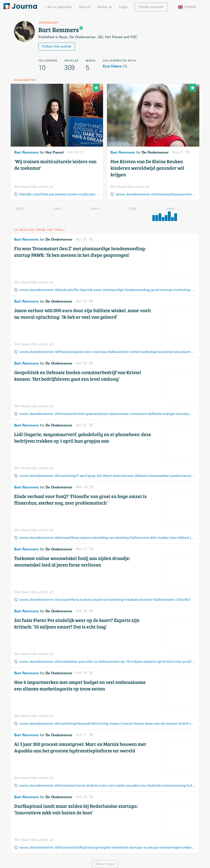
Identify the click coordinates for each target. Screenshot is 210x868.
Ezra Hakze (112, 66)
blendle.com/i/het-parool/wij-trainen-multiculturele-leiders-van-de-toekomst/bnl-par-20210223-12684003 (59, 194)
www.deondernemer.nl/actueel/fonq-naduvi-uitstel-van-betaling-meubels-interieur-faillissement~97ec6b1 (105, 600)
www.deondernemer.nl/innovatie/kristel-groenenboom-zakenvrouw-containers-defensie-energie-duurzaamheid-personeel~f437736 (108, 414)
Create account (151, 7)
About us (104, 7)
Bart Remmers (27, 152)
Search (84, 7)
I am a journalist (59, 7)
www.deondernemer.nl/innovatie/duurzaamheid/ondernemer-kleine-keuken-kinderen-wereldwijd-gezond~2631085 (156, 194)
